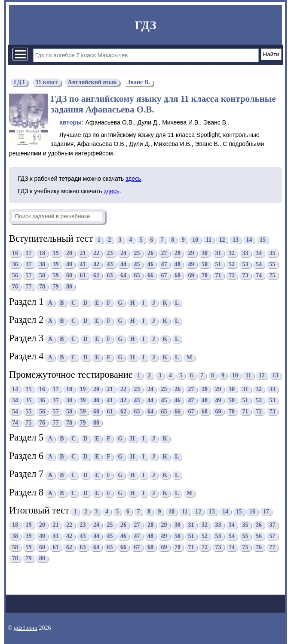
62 (96, 276)
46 (150, 265)
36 (15, 265)
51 (218, 265)
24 (123, 254)
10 (195, 240)
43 (110, 265)
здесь (133, 179)
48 (178, 265)
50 (205, 265)
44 (123, 265)
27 (164, 254)
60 (69, 276)
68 (178, 276)
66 (150, 276)
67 (164, 276)
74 (259, 276)
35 (273, 254)
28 (178, 254)
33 (245, 254)
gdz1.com (26, 628)
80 (69, 287)
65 (137, 276)
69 (191, 276)
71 (218, 276)
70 (205, 276)
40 (69, 265)
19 (56, 254)
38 (42, 265)
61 (83, 276)
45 (137, 265)
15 (263, 240)
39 (56, 265)
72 (232, 276)
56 (15, 276)
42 (96, 265)
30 (205, 254)
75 (273, 276)
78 (42, 287)
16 (15, 254)
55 (273, 265)
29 (191, 254)
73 (245, 276)
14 (249, 240)
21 (83, 254)
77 (29, 287)
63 (110, 276)
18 (42, 254)
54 (259, 265)
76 (15, 287)
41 (83, 265)
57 (29, 276)
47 (164, 265)
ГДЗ (145, 25)
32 (232, 254)
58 (42, 276)
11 (209, 240)
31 (218, 254)
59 (56, 276)
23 (110, 254)
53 (245, 265)
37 (29, 265)
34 (259, 254)
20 (69, 254)
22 (96, 254)
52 (232, 265)
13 (236, 240)
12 (222, 240)
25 (137, 254)
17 (29, 254)
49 (191, 265)
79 (56, 287)
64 (123, 276)
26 (150, 254)
